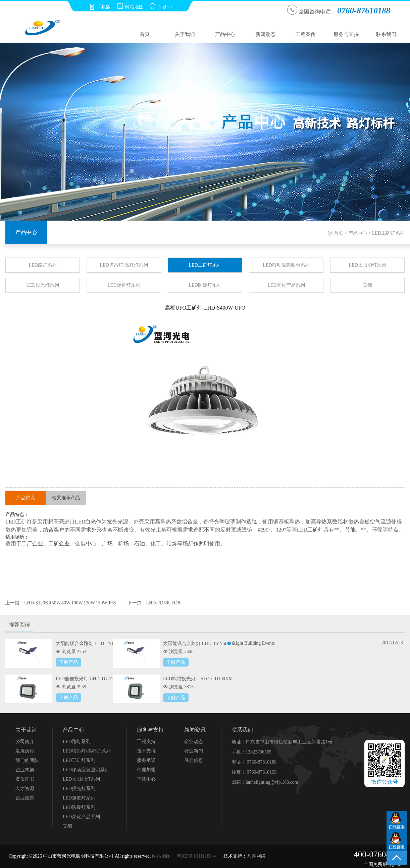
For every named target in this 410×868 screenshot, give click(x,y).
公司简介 (25, 742)
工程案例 (306, 34)
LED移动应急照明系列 (286, 265)
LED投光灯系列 (42, 285)
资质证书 (25, 779)
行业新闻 (194, 751)
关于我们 (185, 34)
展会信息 (194, 760)
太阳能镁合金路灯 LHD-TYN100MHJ (94, 644)
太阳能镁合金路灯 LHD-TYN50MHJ (200, 644)
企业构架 (25, 770)
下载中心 (146, 779)
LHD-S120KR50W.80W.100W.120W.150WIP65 (70, 603)
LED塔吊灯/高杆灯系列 (124, 265)
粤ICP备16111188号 (197, 856)
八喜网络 (256, 856)
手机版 (100, 7)
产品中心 (225, 34)
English (161, 7)
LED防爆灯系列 (205, 285)
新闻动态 (265, 34)
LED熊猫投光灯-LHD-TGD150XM (91, 679)
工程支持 (146, 742)
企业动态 (194, 742)
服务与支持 (346, 34)
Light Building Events (254, 643)
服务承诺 (146, 760)
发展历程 (25, 751)
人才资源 (25, 789)
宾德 (367, 285)
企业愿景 (25, 798)
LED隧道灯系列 (124, 285)
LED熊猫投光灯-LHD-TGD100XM (198, 679)
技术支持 (146, 751)
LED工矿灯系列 (388, 233)
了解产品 (68, 662)
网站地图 (130, 7)
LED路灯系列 (42, 265)
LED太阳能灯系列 (367, 265)
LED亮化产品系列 (286, 285)
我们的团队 (27, 760)
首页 (145, 34)
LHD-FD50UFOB (164, 603)
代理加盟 (146, 770)
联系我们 (386, 34)
